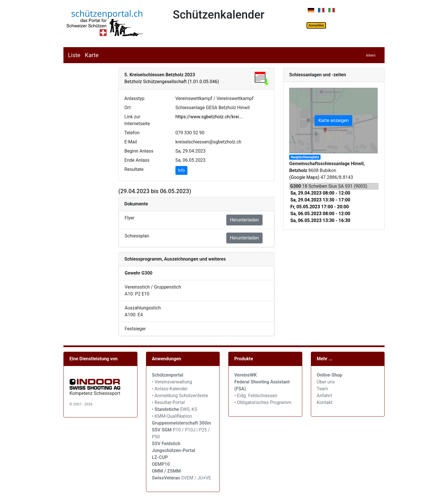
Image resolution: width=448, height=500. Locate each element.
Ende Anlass (137, 160)
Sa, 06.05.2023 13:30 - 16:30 (320, 220)
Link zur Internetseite (137, 120)
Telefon (132, 133)
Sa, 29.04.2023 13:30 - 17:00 (320, 200)
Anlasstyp (134, 98)
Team (323, 389)
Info (181, 170)
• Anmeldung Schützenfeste (180, 396)
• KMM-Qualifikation (172, 416)
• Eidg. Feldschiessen (256, 396)
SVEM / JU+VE (196, 478)
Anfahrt (324, 396)
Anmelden (316, 25)
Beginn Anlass (139, 151)
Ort (127, 108)
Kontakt (325, 402)
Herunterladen (244, 220)
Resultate (134, 169)
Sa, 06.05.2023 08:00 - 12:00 (320, 214)
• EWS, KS (175, 409)
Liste (74, 55)
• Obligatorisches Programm (263, 402)
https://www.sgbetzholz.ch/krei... (209, 117)
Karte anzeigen (333, 120)
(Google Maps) (304, 177)
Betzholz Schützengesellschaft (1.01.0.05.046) (172, 82)
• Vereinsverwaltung (172, 382)
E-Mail (131, 142)
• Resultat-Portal (168, 402)
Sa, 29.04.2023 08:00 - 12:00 (320, 193)
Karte (92, 55)
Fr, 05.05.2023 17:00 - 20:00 (320, 207)
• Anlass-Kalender (170, 389)
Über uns (326, 382)
